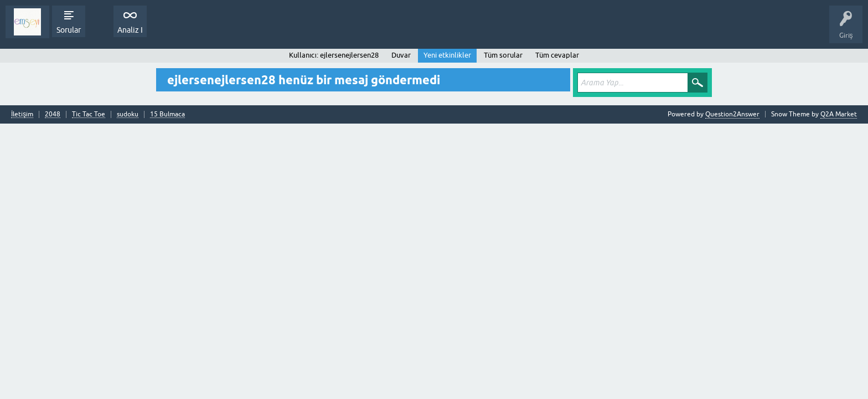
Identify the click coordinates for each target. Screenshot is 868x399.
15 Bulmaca (167, 114)
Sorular (69, 30)
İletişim (22, 114)
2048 (53, 114)
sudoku (128, 114)
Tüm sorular (503, 55)
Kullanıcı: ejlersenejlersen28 (334, 55)
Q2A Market (839, 114)
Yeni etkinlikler (447, 55)
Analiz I (130, 30)
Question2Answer (732, 114)
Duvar (401, 55)
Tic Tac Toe (89, 114)
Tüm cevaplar (557, 55)
